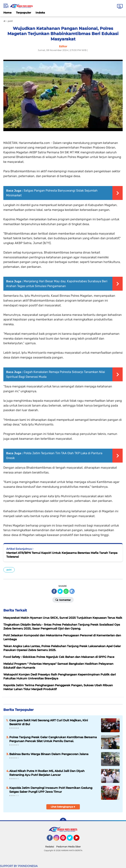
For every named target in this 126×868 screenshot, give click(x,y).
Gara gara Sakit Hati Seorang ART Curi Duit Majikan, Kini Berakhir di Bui (49, 722)
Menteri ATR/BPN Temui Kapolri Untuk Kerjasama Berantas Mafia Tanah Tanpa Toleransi (62, 555)
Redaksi (50, 847)
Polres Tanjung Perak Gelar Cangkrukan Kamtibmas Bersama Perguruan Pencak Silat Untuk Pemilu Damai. (53, 739)
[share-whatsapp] (66, 591)
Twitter (71, 839)
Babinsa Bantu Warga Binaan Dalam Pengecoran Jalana (49, 754)
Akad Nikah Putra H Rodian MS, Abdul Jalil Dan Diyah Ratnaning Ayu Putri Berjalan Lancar (47, 773)
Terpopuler (24, 13)
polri (9, 570)
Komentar (63, 600)
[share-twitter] (60, 591)
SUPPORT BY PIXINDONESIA (19, 866)
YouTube (79, 839)
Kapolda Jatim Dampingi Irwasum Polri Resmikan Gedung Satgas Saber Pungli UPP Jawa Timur (51, 790)
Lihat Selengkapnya (63, 807)
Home (7, 13)
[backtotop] (63, 821)
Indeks (40, 13)
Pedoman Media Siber (68, 847)
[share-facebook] (54, 591)
